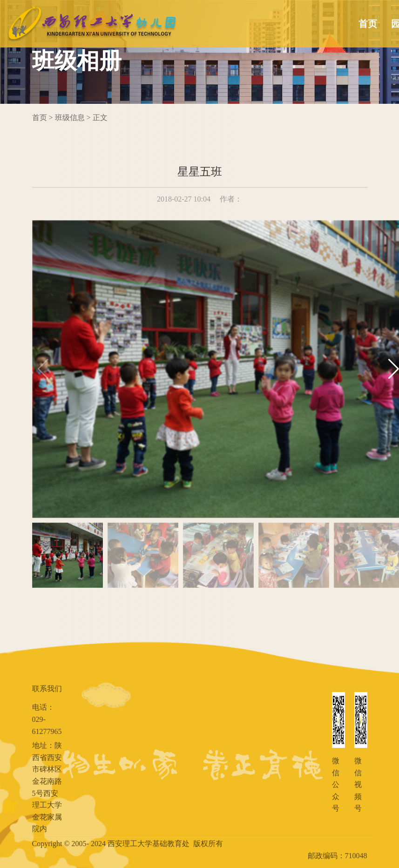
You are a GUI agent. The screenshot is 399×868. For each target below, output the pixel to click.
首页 (368, 24)
